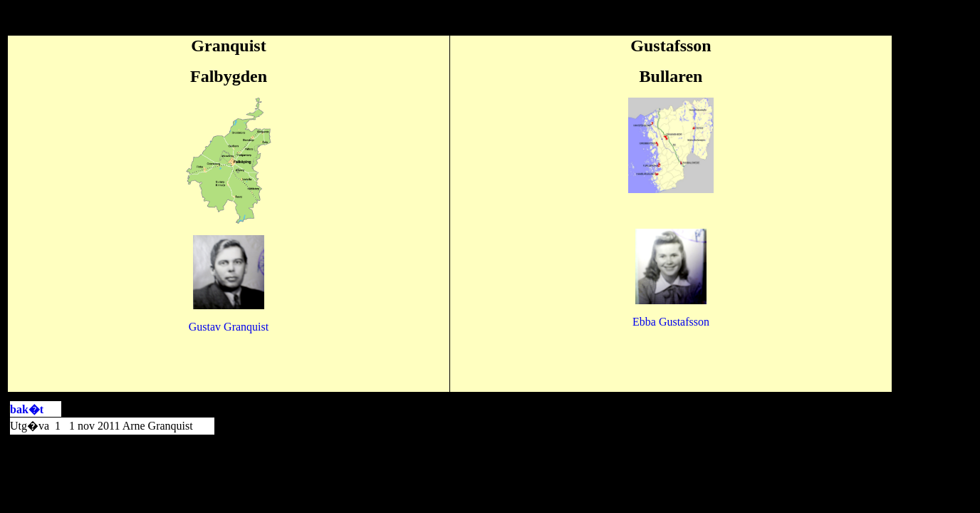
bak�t (27, 409)
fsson (671, 322)
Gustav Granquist (229, 327)
